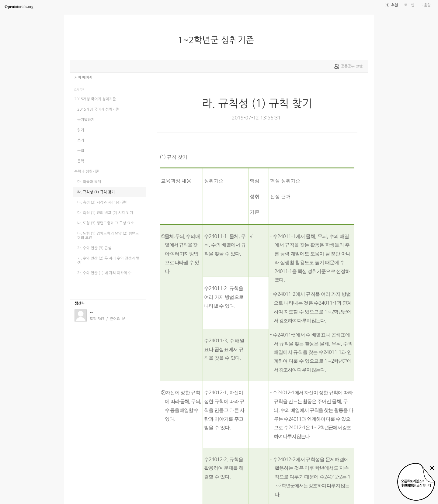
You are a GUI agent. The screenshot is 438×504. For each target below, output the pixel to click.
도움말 (426, 5)
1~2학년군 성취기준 (218, 40)
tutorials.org (19, 7)
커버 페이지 (83, 78)
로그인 (409, 5)
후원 (395, 5)
